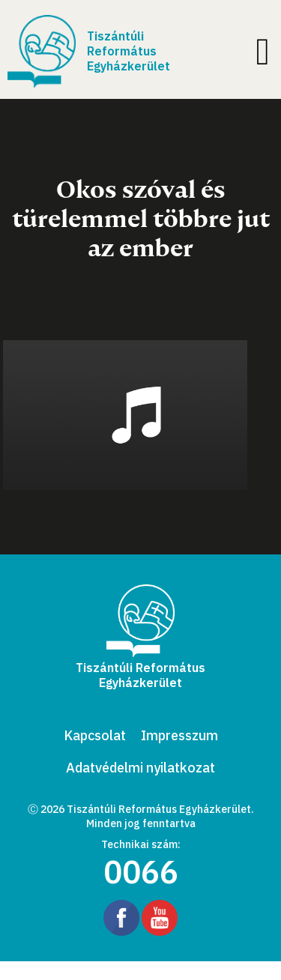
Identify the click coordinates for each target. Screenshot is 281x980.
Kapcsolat (95, 735)
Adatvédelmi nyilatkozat (140, 768)
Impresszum (179, 735)
